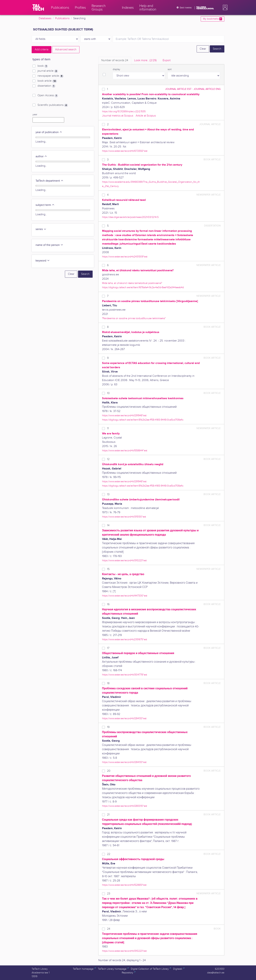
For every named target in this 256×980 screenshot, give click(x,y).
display (116, 69)
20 (109, 771)
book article (47, 81)
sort (170, 69)
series (41, 229)
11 (108, 428)
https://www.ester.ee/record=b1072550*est (125, 151)
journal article (48, 71)
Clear (203, 49)
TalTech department (50, 181)
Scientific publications (53, 105)
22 (109, 854)
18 (108, 683)
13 (108, 494)
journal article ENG (207, 89)
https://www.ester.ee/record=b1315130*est (124, 517)
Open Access (48, 96)
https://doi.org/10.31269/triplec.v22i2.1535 (124, 111)
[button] (224, 7)
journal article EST (178, 89)
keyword (43, 261)
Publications (62, 18)
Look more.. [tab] (145, 60)
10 (108, 393)
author (41, 156)
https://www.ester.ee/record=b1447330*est (125, 596)
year (35, 115)
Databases (45, 18)
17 (108, 648)
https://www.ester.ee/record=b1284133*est (124, 718)
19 (108, 727)
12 (108, 459)
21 (108, 815)
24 (109, 929)
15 (108, 569)
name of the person (49, 245)
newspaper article (50, 76)
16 (108, 604)
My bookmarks (213, 19)
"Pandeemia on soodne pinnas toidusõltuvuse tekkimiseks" (134, 318)
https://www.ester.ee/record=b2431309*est (125, 257)
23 (109, 894)
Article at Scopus (146, 116)
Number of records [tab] (115, 60)
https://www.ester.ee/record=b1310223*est (124, 560)
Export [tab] (167, 60)
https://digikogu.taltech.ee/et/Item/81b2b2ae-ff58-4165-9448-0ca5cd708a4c (143, 420)
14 (108, 525)
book (43, 66)
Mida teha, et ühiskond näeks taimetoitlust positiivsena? (132, 283)
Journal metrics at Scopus (118, 116)
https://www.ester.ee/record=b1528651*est (124, 885)
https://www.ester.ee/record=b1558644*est (125, 451)
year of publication (49, 132)
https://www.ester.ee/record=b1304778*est (125, 675)
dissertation (46, 86)
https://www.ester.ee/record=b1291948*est (124, 415)
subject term (45, 205)
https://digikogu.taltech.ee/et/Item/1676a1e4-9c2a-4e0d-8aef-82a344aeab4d (143, 287)
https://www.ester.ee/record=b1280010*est (125, 806)
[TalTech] (38, 7)
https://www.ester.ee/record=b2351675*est (125, 639)
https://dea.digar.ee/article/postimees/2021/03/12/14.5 (130, 217)
